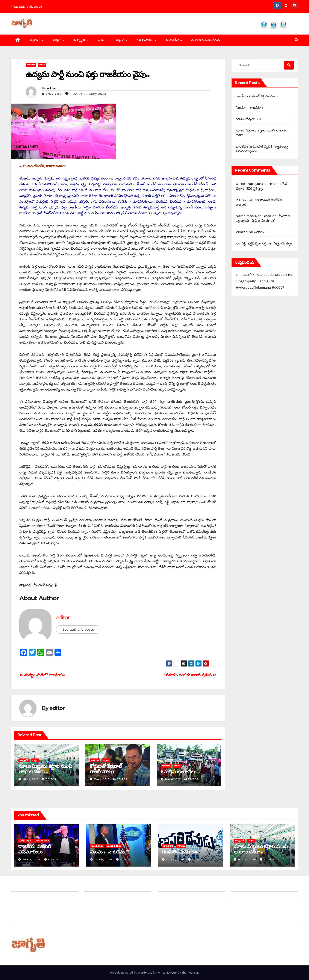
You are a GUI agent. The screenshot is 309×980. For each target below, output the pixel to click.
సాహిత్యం (181, 846)
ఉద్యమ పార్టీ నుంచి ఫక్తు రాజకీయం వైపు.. (88, 74)
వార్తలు (58, 40)
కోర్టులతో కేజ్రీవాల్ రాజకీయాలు (106, 769)
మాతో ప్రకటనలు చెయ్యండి (103, 898)
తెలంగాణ (31, 65)
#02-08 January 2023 (88, 94)
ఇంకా (101, 40)
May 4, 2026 (32, 859)
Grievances (241, 898)
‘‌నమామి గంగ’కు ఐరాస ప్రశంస (190, 675)
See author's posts (78, 629)
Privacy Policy (243, 908)
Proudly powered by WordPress (132, 973)
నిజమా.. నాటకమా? (250, 108)
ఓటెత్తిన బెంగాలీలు (179, 771)
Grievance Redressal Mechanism (259, 887)
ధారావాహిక (168, 846)
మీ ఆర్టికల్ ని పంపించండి (101, 887)
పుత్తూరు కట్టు (283, 243)
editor (51, 88)
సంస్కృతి (80, 40)
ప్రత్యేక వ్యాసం (25, 841)
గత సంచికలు (145, 40)
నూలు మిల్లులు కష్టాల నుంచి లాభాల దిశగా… (45, 769)
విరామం (260, 232)
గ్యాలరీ (121, 40)
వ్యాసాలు (35, 40)
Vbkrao (242, 232)
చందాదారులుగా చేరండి (206, 40)
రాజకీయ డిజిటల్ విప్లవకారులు (257, 96)
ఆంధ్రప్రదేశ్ (24, 760)
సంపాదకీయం (174, 40)
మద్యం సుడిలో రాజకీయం (42, 675)
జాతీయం (95, 760)
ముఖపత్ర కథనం (42, 841)
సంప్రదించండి (20, 898)
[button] (297, 40)
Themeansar (190, 973)
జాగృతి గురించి (21, 887)
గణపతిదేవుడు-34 (249, 119)
